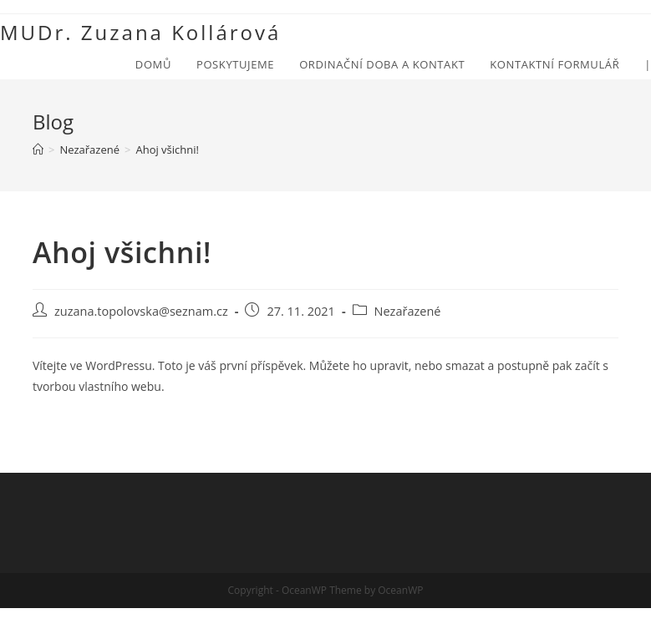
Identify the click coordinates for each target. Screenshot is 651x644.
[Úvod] (38, 150)
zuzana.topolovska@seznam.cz (141, 311)
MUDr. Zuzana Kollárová (140, 32)
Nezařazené (408, 311)
